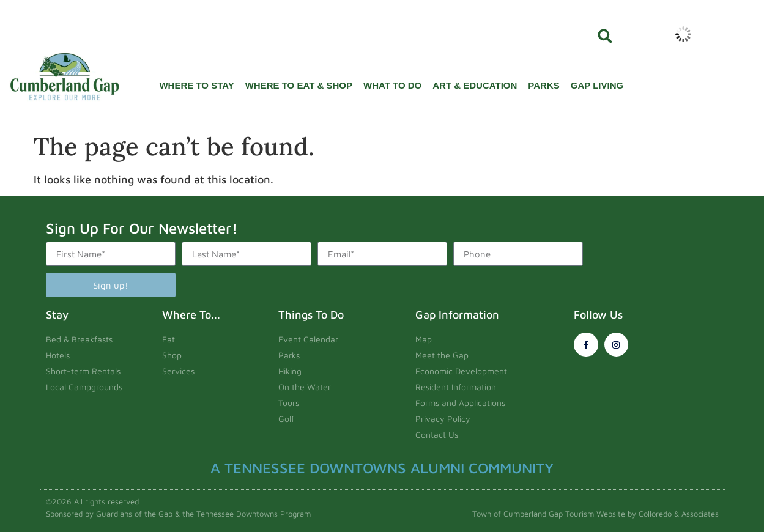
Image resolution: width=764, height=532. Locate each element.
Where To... (191, 315)
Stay (57, 315)
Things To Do (311, 315)
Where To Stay (196, 85)
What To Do (392, 85)
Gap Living (597, 85)
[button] (605, 36)
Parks (543, 85)
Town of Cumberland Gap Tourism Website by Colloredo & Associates (595, 514)
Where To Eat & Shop (299, 85)
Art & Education (475, 85)
